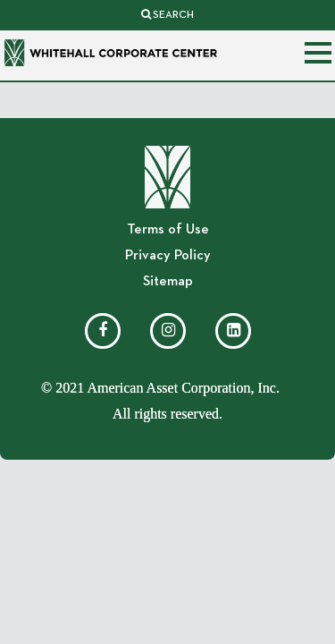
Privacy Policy (168, 256)
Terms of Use (168, 230)
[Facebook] (103, 331)
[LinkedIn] (233, 331)
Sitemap (168, 282)
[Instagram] (168, 331)
